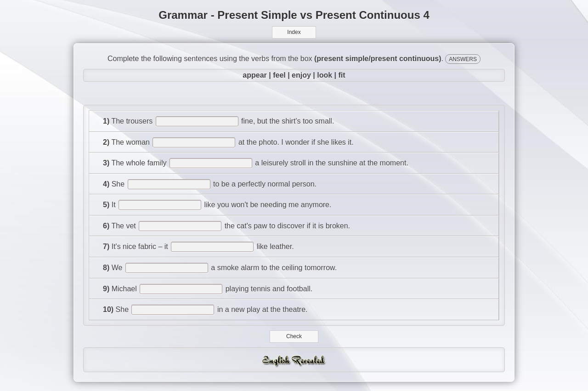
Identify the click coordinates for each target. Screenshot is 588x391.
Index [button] (294, 32)
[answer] (197, 121)
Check (294, 336)
